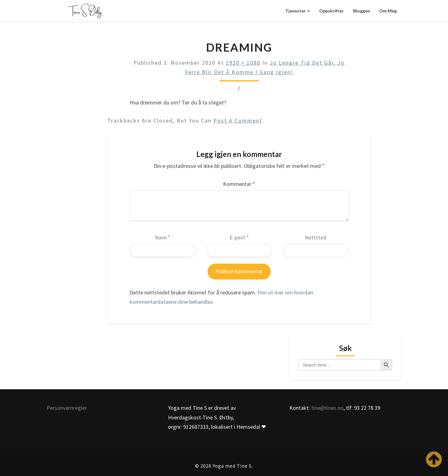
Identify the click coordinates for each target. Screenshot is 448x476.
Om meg (388, 11)
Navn (163, 237)
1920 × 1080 (243, 63)
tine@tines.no (327, 408)
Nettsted (316, 237)
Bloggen (362, 11)
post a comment (238, 120)
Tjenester (298, 11)
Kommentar (239, 184)
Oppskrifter (331, 11)
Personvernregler (67, 408)
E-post (239, 237)
